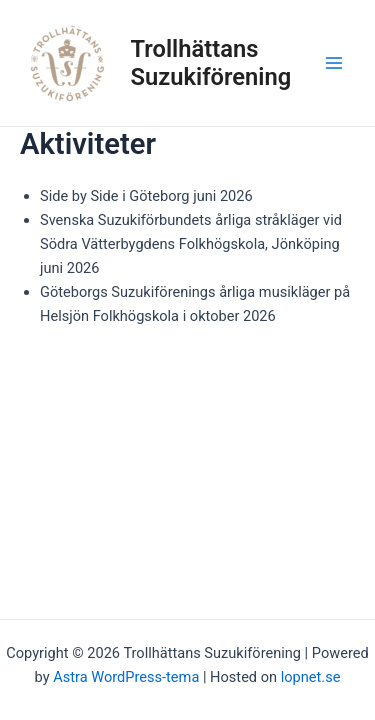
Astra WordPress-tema (126, 677)
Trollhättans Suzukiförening (211, 63)
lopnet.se (311, 677)
